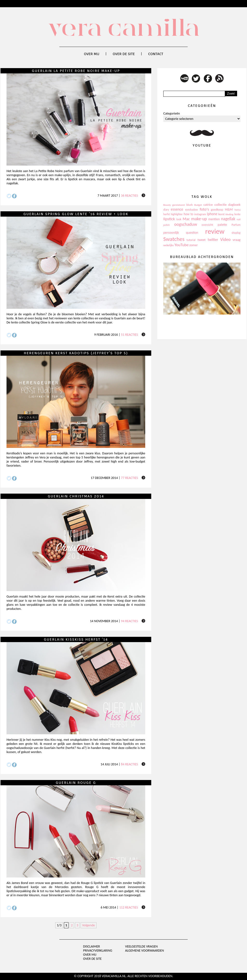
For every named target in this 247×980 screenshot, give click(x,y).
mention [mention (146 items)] (214, 219)
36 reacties (129, 196)
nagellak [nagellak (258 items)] (228, 219)
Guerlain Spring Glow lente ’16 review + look (76, 214)
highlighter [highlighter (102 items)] (177, 214)
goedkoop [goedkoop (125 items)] (217, 210)
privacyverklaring (98, 951)
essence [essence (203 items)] (177, 209)
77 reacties (129, 478)
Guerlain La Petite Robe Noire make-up (76, 71)
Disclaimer (92, 946)
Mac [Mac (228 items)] (186, 219)
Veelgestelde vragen (141, 946)
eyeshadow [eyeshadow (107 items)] (191, 210)
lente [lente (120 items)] (237, 214)
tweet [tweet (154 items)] (202, 240)
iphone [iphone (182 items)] (212, 214)
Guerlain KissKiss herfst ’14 (76, 639)
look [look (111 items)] (179, 219)
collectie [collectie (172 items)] (220, 205)
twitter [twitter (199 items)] (213, 240)
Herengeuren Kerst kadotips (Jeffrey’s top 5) (76, 353)
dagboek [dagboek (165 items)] (234, 205)
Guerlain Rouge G (76, 783)
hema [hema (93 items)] (237, 210)
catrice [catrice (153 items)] (208, 205)
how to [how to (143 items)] (189, 214)
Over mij (92, 54)
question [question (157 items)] (192, 232)
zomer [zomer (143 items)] (194, 245)
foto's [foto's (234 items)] (204, 209)
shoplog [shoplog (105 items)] (236, 233)
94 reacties (129, 621)
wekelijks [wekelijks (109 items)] (168, 245)
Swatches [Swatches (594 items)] (174, 239)
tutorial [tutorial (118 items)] (191, 240)
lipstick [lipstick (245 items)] (169, 219)
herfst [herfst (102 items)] (167, 214)
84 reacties (129, 764)
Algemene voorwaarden (144, 951)
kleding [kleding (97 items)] (229, 214)
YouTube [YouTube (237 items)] (182, 245)
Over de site (124, 54)
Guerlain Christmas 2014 (76, 496)
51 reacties (129, 335)
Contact (156, 54)
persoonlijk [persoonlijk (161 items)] (171, 232)
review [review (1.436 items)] (215, 231)
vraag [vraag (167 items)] (237, 240)
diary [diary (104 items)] (166, 210)
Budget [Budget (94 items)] (198, 205)
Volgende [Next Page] (88, 925)
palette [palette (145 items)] (222, 225)
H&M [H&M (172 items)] (229, 209)
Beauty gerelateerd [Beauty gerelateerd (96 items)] (174, 205)
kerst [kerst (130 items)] (221, 214)
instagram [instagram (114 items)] (200, 214)
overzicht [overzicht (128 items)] (207, 225)
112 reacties (129, 907)
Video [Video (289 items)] (225, 239)
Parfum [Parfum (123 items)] (236, 225)
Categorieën (172, 113)
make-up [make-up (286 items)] (199, 219)
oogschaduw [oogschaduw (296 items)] (186, 224)
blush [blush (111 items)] (190, 205)
